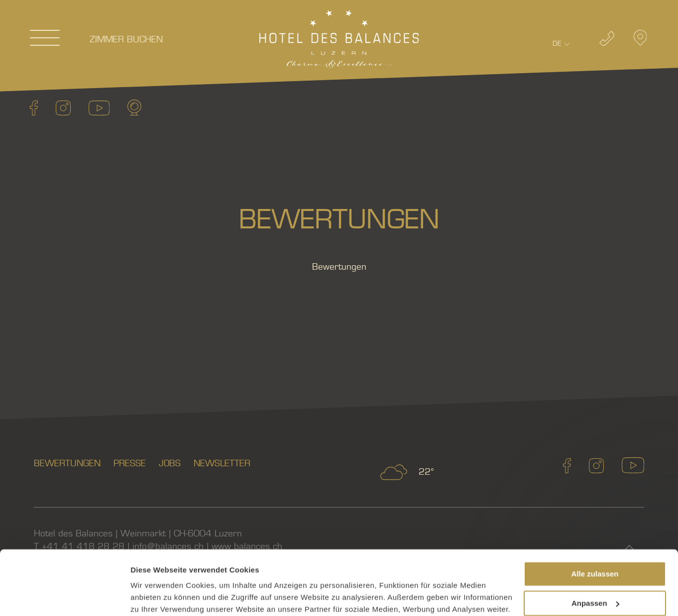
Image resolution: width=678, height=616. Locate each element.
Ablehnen (595, 568)
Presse (130, 463)
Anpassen (595, 539)
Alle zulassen (595, 510)
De (557, 44)
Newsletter (222, 463)
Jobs (170, 463)
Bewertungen (67, 463)
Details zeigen (156, 596)
